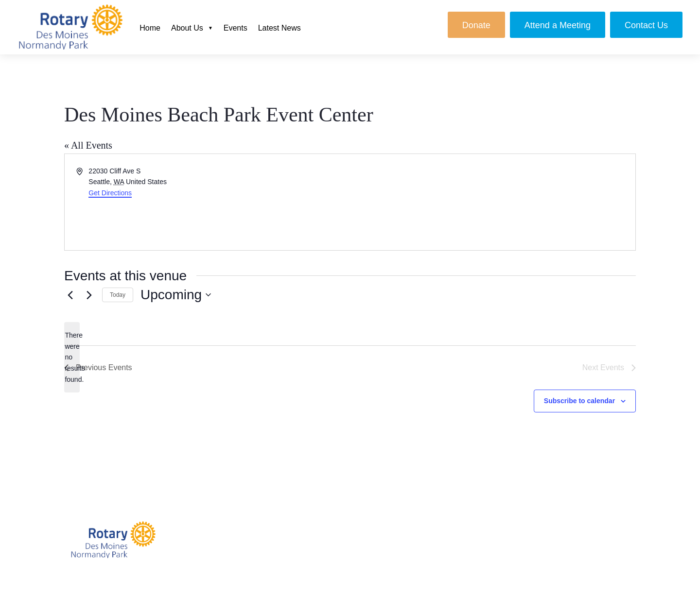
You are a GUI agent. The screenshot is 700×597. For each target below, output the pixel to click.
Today (118, 295)
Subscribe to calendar (579, 401)
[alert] (72, 357)
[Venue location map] (492, 202)
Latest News (280, 28)
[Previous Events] (70, 295)
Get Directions (110, 193)
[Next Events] (89, 295)
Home (150, 28)
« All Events (88, 145)
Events (236, 28)
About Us (187, 28)
